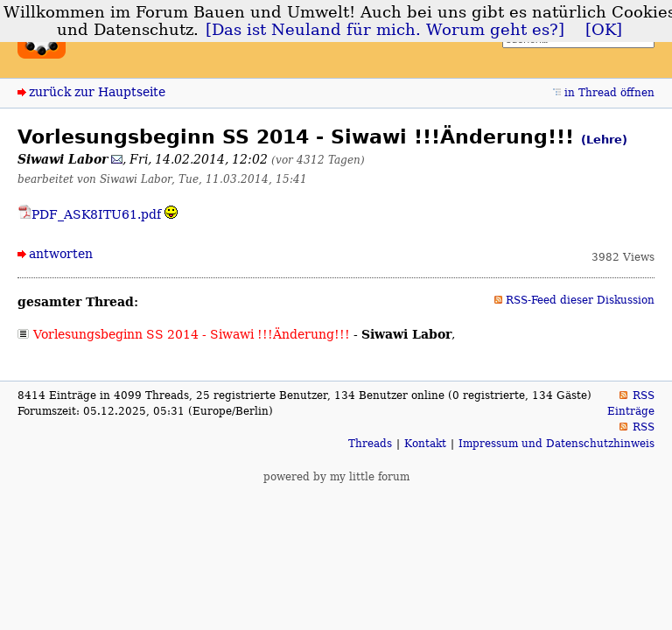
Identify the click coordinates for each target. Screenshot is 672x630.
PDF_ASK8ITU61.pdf (89, 214)
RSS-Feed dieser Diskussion (580, 300)
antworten (61, 254)
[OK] (604, 30)
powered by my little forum (336, 477)
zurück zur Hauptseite (97, 92)
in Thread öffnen (609, 93)
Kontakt (425, 444)
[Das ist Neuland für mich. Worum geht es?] (385, 30)
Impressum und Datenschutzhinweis (556, 444)
